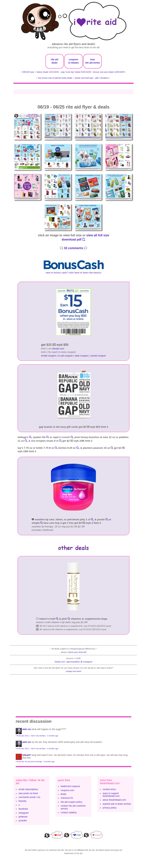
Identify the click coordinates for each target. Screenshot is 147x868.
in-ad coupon (65, 356)
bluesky (22, 801)
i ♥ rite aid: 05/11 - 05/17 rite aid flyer (31, 736)
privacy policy (109, 808)
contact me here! (73, 671)
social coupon (98, 356)
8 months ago (49, 762)
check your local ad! (77, 652)
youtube (23, 821)
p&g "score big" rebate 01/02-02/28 (76, 72)
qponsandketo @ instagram (80, 662)
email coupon (49, 356)
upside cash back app (84, 78)
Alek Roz (27, 729)
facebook (23, 809)
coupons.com (67, 790)
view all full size (98, 235)
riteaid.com (58, 349)
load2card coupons (70, 786)
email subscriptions (28, 789)
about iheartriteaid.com (114, 800)
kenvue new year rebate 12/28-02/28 (109, 72)
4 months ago (53, 736)
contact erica (109, 789)
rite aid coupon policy (71, 802)
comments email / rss (29, 797)
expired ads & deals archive (117, 804)
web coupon (82, 356)
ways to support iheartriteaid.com (111, 795)
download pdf (73, 239)
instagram (24, 813)
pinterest (23, 817)
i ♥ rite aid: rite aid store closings (29, 762)
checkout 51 (67, 798)
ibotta (63, 794)
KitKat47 (27, 755)
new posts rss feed (28, 793)
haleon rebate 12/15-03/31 (48, 72)
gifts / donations (102, 78)
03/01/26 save (28, 72)
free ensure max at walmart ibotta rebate (55, 78)
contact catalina (69, 813)
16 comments (73, 248)
